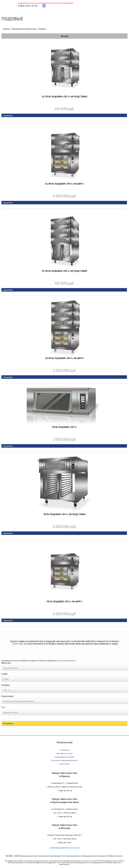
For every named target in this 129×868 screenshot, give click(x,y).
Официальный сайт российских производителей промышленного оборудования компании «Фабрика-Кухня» (71, 856)
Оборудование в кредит (65, 757)
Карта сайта (64, 764)
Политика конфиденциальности (64, 760)
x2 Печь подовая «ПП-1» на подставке (65, 96)
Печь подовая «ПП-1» (65, 427)
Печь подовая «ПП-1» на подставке (65, 514)
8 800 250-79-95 (28, 6)
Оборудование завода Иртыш (24, 29)
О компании (64, 750)
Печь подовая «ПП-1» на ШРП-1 (64, 601)
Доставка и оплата (65, 753)
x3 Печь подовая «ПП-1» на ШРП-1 (65, 358)
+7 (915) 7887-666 (19, 644)
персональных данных (66, 660)
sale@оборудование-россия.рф (64, 848)
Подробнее (8, 115)
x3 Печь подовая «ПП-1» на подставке (64, 271)
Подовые (42, 29)
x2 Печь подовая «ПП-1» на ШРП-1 (64, 184)
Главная (6, 29)
